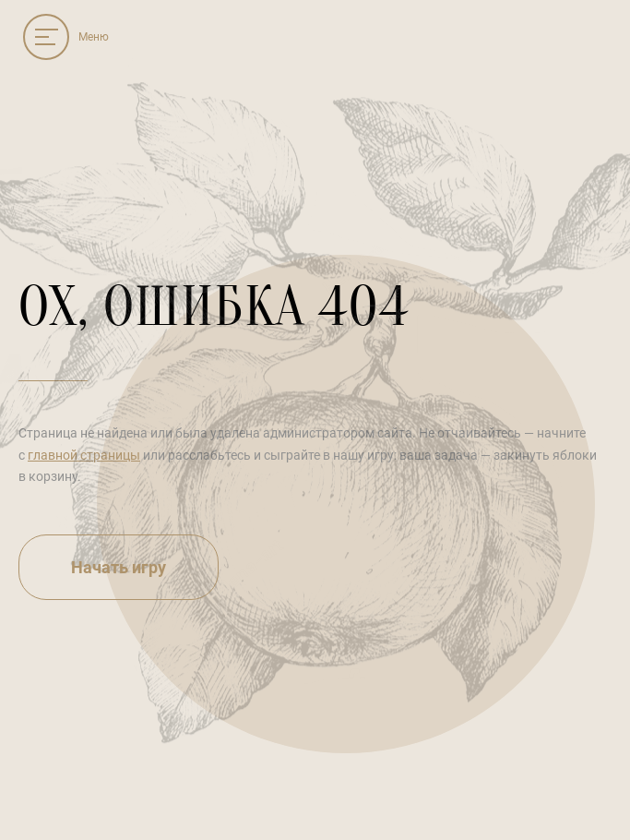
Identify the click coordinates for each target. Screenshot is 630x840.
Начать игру (119, 567)
